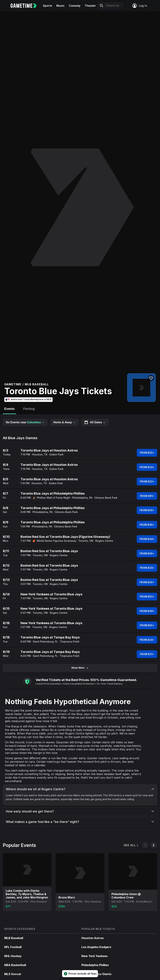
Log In (140, 6)
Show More (80, 668)
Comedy (75, 6)
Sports (48, 6)
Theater (90, 6)
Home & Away (64, 422)
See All (131, 845)
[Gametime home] (26, 6)
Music (60, 6)
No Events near (25, 422)
